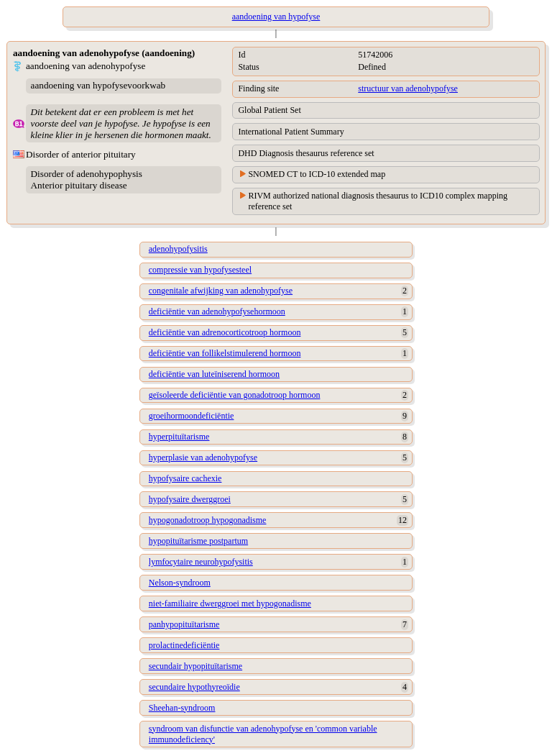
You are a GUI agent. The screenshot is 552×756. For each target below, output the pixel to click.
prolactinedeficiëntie (184, 645)
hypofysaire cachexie (185, 478)
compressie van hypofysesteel (200, 270)
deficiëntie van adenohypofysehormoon (217, 311)
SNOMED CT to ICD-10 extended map (317, 174)
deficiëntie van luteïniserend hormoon (214, 374)
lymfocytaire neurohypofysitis (201, 562)
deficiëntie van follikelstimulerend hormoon (225, 353)
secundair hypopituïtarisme (195, 666)
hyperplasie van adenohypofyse (203, 457)
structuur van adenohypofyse (408, 88)
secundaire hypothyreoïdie (194, 687)
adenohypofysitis (178, 249)
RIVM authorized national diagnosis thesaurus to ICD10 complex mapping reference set (378, 201)
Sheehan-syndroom (182, 708)
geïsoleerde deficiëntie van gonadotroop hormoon (235, 395)
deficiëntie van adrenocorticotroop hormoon (225, 332)
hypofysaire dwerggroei (190, 499)
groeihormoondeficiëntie (192, 416)
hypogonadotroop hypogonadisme (208, 520)
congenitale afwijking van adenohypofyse (221, 291)
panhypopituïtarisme (184, 624)
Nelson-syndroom (180, 583)
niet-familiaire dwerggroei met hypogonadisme (230, 604)
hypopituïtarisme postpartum (198, 541)
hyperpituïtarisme (179, 437)
